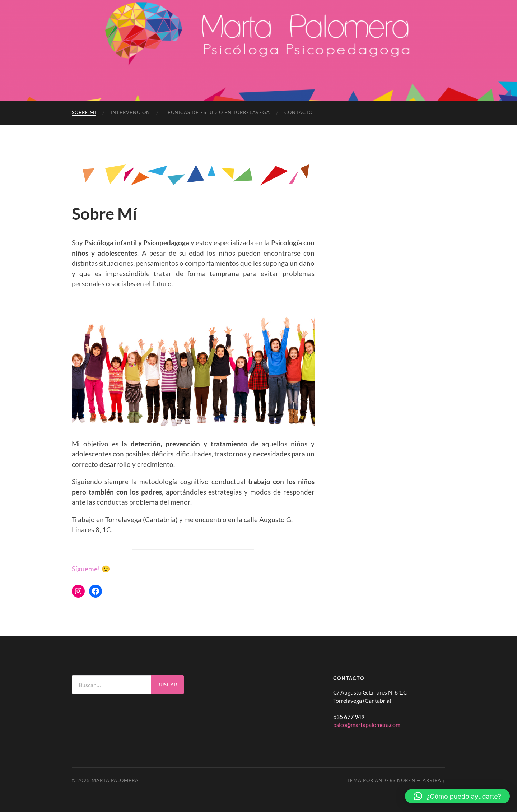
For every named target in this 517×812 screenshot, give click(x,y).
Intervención (130, 112)
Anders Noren (395, 780)
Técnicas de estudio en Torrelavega (217, 112)
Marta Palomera (115, 780)
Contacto (299, 112)
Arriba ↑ (434, 780)
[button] (457, 796)
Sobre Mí (84, 112)
